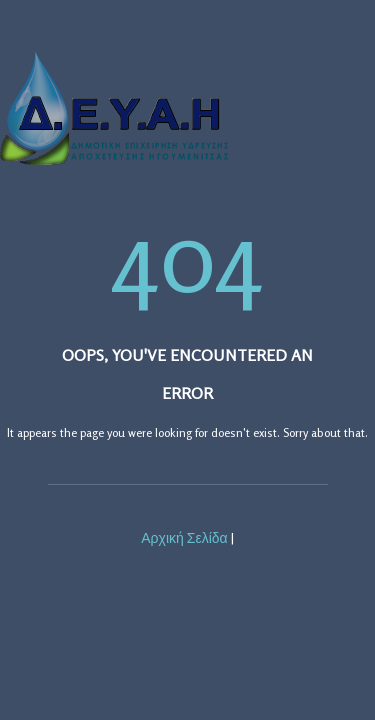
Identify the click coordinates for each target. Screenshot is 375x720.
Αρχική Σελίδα (184, 537)
